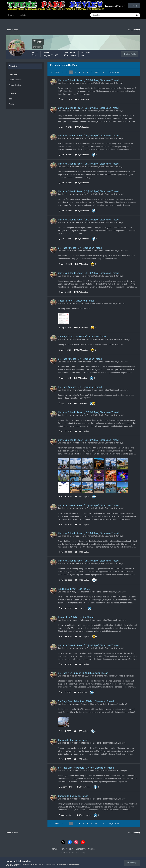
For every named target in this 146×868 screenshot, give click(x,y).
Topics (12, 99)
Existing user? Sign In (115, 6)
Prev (57, 72)
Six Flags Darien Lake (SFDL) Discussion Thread (82, 337)
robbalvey (76, 304)
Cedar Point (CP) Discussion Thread (76, 301)
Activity (23, 15)
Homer (75, 83)
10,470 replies (81, 350)
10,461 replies (81, 759)
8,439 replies (81, 692)
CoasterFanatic (79, 339)
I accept (132, 863)
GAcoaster (77, 704)
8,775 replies (81, 264)
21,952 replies (81, 731)
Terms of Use (11, 864)
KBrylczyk (76, 592)
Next (97, 72)
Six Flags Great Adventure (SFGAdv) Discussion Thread (86, 701)
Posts (11, 104)
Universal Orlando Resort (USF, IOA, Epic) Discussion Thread (88, 80)
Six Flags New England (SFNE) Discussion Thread (83, 673)
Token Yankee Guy (80, 676)
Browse (11, 15)
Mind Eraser (77, 251)
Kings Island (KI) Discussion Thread (76, 617)
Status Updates (15, 80)
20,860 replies (82, 636)
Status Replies (15, 85)
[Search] (103, 15)
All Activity (13, 66)
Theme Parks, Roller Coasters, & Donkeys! (105, 83)
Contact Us (81, 849)
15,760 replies (82, 99)
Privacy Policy (67, 849)
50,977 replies (81, 328)
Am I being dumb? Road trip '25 (74, 589)
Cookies (92, 849)
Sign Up (134, 6)
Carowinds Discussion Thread (73, 740)
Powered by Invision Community (73, 852)
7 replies (80, 608)
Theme (55, 849)
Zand (60, 83)
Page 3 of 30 (115, 72)
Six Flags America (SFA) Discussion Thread (80, 248)
